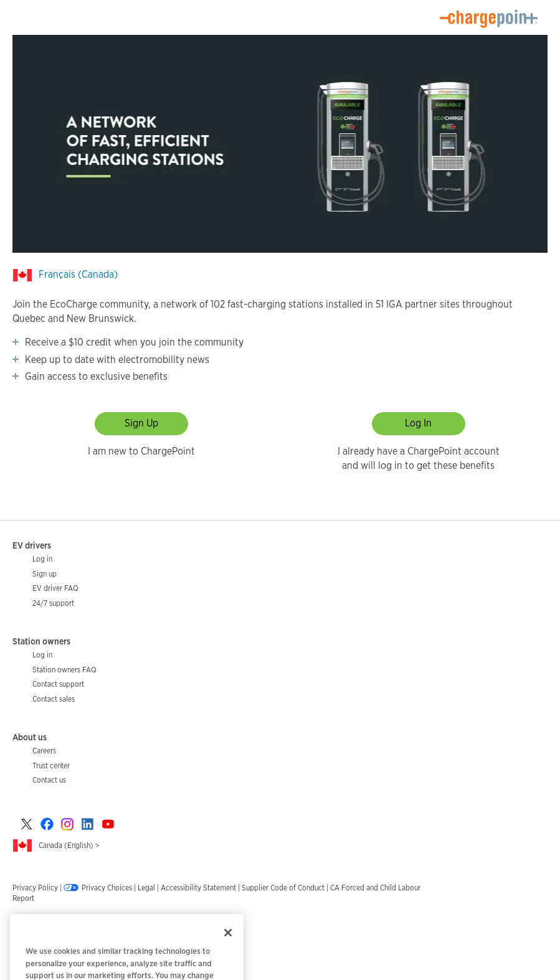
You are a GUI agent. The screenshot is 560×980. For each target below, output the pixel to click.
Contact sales (54, 699)
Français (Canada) (78, 274)
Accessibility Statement (198, 888)
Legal (146, 888)
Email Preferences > (44, 923)
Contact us (49, 780)
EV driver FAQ (55, 588)
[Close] (228, 945)
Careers (44, 751)
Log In (418, 423)
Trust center (51, 766)
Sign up (45, 574)
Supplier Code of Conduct (283, 888)
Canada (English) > (69, 845)
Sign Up (141, 423)
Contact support (58, 684)
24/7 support (53, 603)
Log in (42, 559)
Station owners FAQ (64, 670)
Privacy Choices (107, 888)
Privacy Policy (35, 888)
